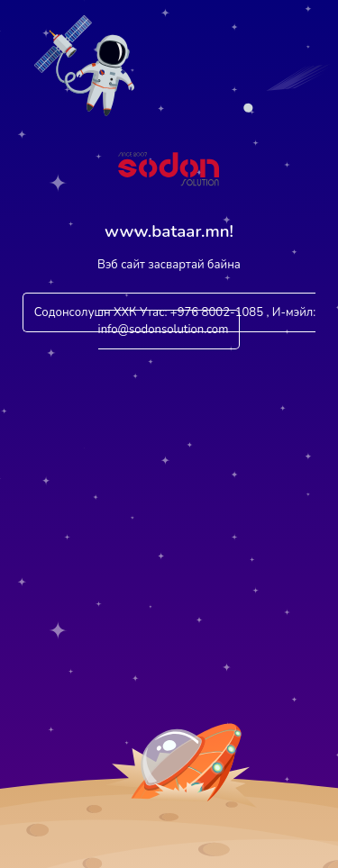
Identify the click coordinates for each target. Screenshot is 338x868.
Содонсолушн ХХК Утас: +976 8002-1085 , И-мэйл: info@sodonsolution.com (175, 321)
